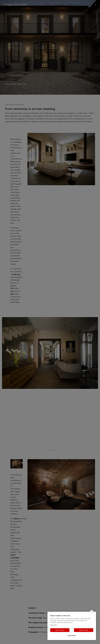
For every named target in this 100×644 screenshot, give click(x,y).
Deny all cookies (60, 630)
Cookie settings (72, 635)
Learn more (54, 625)
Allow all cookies (84, 630)
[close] (92, 612)
